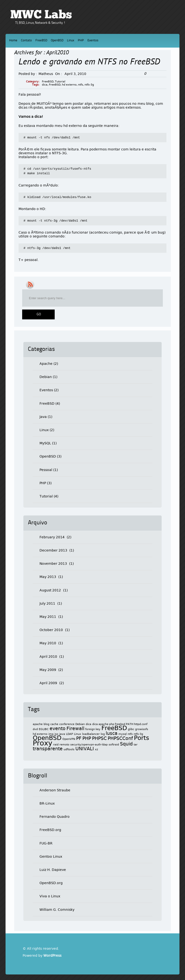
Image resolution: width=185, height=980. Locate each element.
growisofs (142, 729)
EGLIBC (44, 729)
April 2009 (48, 683)
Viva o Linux (50, 896)
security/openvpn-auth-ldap (89, 745)
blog (46, 724)
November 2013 (53, 564)
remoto (64, 745)
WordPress (52, 955)
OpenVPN (69, 739)
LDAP (69, 734)
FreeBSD (41, 40)
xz (96, 749)
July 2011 (47, 603)
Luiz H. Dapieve (53, 870)
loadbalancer (91, 734)
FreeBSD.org (50, 830)
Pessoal (46, 470)
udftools (69, 749)
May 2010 (48, 643)
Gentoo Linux (51, 856)
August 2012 (50, 590)
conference (67, 724)
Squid (126, 744)
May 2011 (48, 617)
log (103, 734)
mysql (123, 734)
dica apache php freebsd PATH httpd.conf (120, 724)
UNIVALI (85, 749)
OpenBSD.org (51, 883)
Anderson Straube (55, 790)
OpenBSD (57, 40)
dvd (35, 729)
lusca (112, 733)
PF (79, 738)
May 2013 (48, 577)
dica (45, 85)
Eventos (93, 40)
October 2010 (51, 630)
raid (56, 745)
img (51, 734)
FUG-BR (46, 843)
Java (43, 417)
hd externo (69, 85)
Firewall (75, 728)
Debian (46, 377)
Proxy (43, 743)
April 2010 (48, 657)
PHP (81, 40)
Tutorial (60, 82)
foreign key (93, 729)
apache (38, 724)
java (62, 734)
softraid (114, 745)
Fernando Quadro (55, 817)
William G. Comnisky (57, 910)
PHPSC (99, 738)
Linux (71, 40)
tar (136, 745)
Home (13, 40)
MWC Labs (41, 15)
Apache (46, 364)
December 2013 (53, 550)
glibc (131, 729)
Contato (26, 40)
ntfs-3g (89, 85)
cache (54, 724)
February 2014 (52, 537)
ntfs (81, 85)
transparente (48, 749)
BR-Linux (47, 803)
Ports (142, 738)
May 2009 (48, 670)
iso (56, 734)
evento (58, 728)
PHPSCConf (120, 738)
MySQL (45, 443)
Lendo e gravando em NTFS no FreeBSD (89, 62)
